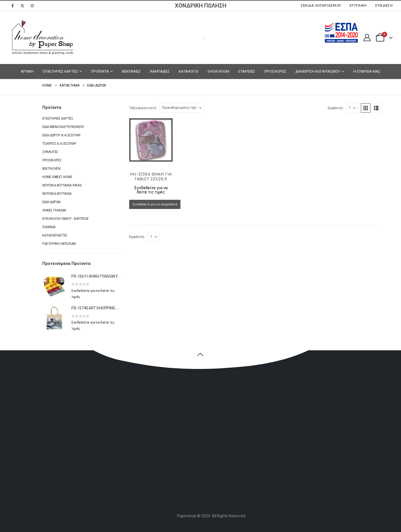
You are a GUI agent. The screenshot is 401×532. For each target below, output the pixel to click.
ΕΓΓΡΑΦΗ (358, 5)
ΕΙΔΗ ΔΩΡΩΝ (51, 202)
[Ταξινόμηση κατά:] (182, 108)
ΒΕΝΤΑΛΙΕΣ (131, 71)
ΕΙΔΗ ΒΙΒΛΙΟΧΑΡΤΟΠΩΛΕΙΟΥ (63, 127)
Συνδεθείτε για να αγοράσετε (155, 204)
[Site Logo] (42, 38)
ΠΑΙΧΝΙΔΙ (49, 227)
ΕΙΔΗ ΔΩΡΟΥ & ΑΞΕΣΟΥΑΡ (62, 135)
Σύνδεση (384, 5)
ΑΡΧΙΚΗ (27, 71)
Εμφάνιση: (336, 108)
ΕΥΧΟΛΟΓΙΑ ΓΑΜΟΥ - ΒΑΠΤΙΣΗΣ (66, 219)
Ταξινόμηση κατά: (143, 108)
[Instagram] (32, 6)
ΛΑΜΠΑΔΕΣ (160, 71)
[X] (22, 6)
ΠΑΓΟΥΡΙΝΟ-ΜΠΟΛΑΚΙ (59, 244)
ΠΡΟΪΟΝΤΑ (100, 71)
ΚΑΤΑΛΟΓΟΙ (189, 71)
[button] (366, 108)
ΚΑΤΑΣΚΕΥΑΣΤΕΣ (55, 235)
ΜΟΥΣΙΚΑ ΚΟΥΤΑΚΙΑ (57, 194)
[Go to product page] (151, 140)
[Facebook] (13, 6)
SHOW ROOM (218, 71)
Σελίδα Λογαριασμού (321, 5)
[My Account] (367, 38)
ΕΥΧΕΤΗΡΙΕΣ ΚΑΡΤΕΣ (60, 71)
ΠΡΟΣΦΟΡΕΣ (275, 71)
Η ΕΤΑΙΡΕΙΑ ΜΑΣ (367, 71)
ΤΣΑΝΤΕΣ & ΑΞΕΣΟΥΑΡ (59, 144)
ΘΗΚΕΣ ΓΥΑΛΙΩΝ (54, 210)
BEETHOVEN (51, 169)
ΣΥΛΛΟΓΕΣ (50, 152)
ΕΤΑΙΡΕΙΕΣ (247, 71)
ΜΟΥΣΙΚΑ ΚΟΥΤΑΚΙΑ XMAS (62, 185)
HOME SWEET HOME (57, 177)
